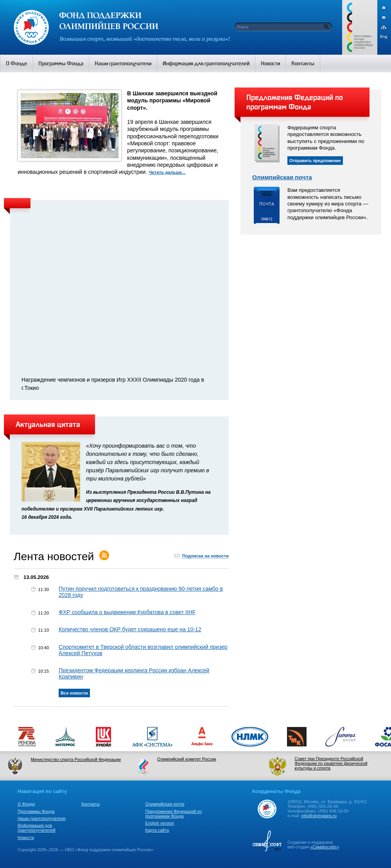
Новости (26, 838)
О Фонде (26, 804)
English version (160, 823)
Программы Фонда (36, 811)
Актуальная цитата (48, 424)
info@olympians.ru (319, 816)
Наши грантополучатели (42, 818)
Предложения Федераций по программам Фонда (173, 814)
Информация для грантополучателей (37, 828)
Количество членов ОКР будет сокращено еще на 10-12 (130, 629)
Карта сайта (157, 830)
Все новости (74, 693)
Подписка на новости (205, 556)
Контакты (91, 804)
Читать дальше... (167, 172)
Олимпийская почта (282, 177)
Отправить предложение (315, 161)
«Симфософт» (325, 847)
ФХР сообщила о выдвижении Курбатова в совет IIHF (127, 612)
